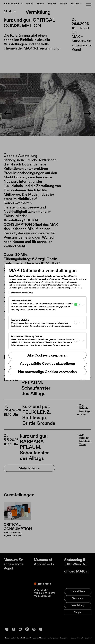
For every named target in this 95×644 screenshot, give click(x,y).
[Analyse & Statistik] (77, 322)
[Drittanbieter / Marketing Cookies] (77, 340)
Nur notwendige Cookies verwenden (47, 372)
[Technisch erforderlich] (77, 304)
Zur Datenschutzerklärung (21, 293)
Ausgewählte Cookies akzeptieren (47, 363)
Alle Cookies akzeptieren (47, 355)
